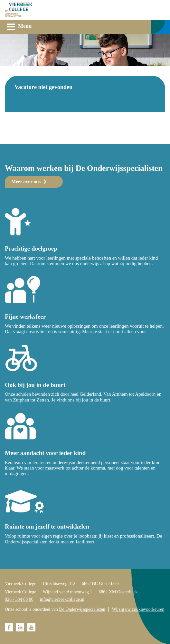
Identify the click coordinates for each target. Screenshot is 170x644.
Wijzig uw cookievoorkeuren (138, 609)
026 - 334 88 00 (19, 599)
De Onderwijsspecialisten (82, 609)
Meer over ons (26, 182)
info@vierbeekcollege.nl (62, 599)
